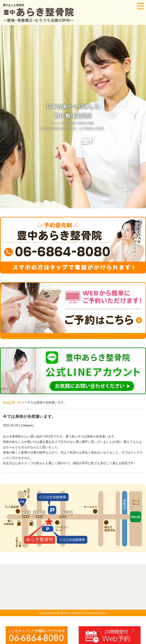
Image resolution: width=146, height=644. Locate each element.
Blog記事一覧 (12, 402)
